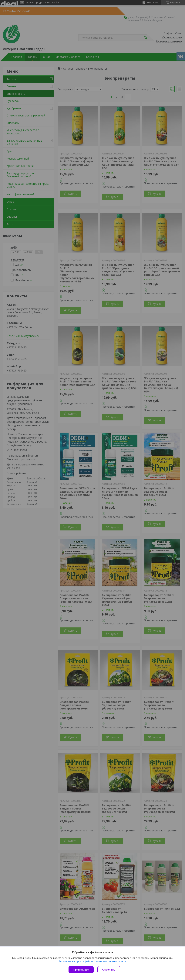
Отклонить (109, 970)
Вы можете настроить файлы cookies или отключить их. (91, 961)
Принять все (81, 970)
